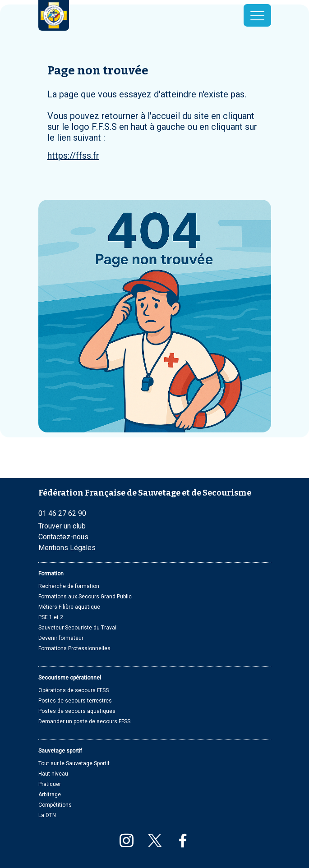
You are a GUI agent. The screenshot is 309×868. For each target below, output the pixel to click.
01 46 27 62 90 (62, 513)
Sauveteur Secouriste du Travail (78, 628)
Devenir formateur (61, 638)
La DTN (47, 815)
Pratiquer (50, 784)
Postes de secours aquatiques (77, 711)
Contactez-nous (63, 537)
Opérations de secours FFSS (74, 690)
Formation (51, 574)
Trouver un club (62, 526)
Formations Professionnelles (74, 648)
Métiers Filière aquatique (69, 607)
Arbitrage (50, 795)
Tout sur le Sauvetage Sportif (74, 763)
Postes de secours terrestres (75, 701)
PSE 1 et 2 (51, 617)
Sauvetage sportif (60, 751)
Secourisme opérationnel (70, 678)
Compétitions (55, 805)
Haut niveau (53, 774)
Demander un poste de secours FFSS (84, 721)
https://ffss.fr (73, 156)
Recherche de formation (69, 586)
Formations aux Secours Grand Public (85, 597)
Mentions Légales (67, 548)
